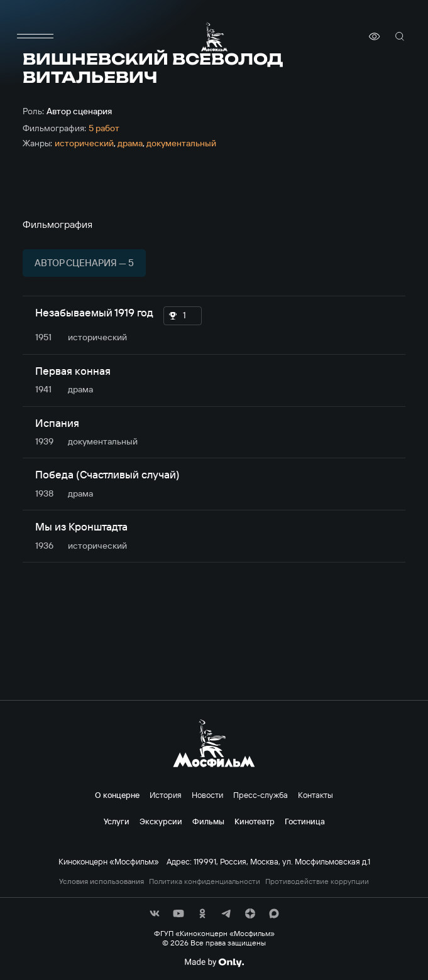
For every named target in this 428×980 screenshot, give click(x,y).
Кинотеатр (255, 821)
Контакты (316, 795)
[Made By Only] (214, 962)
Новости (207, 795)
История (166, 795)
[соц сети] (155, 913)
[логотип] (214, 37)
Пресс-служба (261, 795)
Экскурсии (161, 821)
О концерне (117, 795)
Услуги (117, 821)
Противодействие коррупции (317, 881)
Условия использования (102, 881)
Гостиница (305, 821)
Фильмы (208, 821)
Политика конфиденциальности (205, 881)
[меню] (35, 36)
